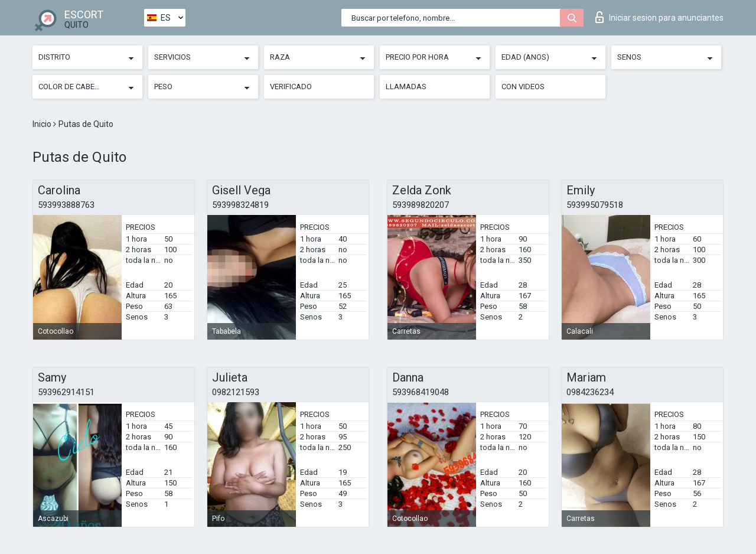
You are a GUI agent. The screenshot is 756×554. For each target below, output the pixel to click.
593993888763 (66, 205)
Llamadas (406, 87)
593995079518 (595, 205)
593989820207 (421, 205)
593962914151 (66, 392)
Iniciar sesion (659, 17)
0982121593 (236, 392)
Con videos (523, 87)
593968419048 (421, 392)
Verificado (291, 87)
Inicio (43, 124)
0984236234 (590, 392)
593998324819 (240, 205)
